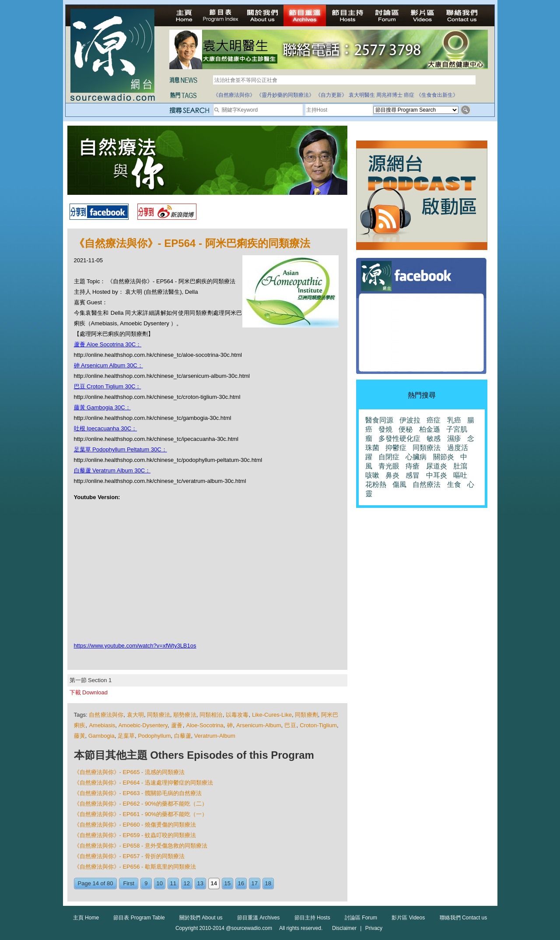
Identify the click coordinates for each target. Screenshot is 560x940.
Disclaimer (344, 928)
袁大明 (135, 715)
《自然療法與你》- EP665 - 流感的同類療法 (129, 772)
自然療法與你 (106, 715)
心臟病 (416, 457)
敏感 (434, 438)
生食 (454, 484)
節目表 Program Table (139, 918)
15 (227, 883)
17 (255, 883)
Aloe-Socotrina (205, 725)
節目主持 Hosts (312, 918)
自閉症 (389, 457)
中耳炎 (437, 475)
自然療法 (427, 484)
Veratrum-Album (215, 736)
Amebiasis (102, 725)
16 (241, 883)
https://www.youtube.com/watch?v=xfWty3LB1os (135, 646)
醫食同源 (379, 420)
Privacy (374, 928)
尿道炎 (437, 466)
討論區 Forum (361, 918)
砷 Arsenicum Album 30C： (108, 365)
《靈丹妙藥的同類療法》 (285, 95)
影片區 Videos (408, 918)
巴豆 (290, 725)
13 (200, 883)
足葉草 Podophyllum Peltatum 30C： (121, 449)
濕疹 (454, 438)
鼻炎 (392, 475)
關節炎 (444, 457)
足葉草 (126, 736)
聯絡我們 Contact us (464, 918)
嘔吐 (460, 475)
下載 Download (89, 692)
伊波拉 (410, 420)
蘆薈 (177, 725)
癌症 (409, 95)
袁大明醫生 (362, 95)
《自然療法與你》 (234, 95)
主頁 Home (86, 918)
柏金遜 (430, 429)
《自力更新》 (331, 95)
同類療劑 (306, 715)
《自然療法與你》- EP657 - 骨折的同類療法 (129, 856)
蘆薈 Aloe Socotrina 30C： (108, 344)
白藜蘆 (183, 736)
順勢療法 (185, 715)
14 (214, 883)
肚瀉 (460, 466)
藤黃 (80, 736)
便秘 (406, 429)
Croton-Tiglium (318, 725)
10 (160, 883)
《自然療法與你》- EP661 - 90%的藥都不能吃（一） (141, 814)
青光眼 (389, 466)
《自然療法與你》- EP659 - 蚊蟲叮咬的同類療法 (135, 835)
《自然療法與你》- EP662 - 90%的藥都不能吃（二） (141, 804)
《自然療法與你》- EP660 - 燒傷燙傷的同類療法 (135, 825)
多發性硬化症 (399, 438)
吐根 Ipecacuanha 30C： (106, 428)
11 (173, 883)
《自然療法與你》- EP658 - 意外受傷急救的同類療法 (141, 846)
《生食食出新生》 (437, 95)
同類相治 (211, 715)
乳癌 (454, 420)
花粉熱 (376, 484)
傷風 (399, 484)
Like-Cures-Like (272, 715)
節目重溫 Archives (258, 918)
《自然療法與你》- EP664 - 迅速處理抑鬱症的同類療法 (144, 783)
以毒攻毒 (237, 715)
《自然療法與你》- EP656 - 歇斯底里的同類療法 (135, 867)
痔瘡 (413, 466)
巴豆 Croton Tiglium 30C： (108, 386)
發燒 (385, 429)
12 (187, 883)
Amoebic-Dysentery (143, 725)
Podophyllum (154, 736)
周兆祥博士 (389, 95)
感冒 (413, 475)
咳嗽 (372, 475)
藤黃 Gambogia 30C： (102, 407)
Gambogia (101, 736)
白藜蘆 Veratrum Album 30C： (112, 470)
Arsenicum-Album (259, 725)
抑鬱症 (396, 448)
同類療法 (159, 715)
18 (268, 883)
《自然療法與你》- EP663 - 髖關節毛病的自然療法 (138, 793)
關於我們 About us (201, 918)
